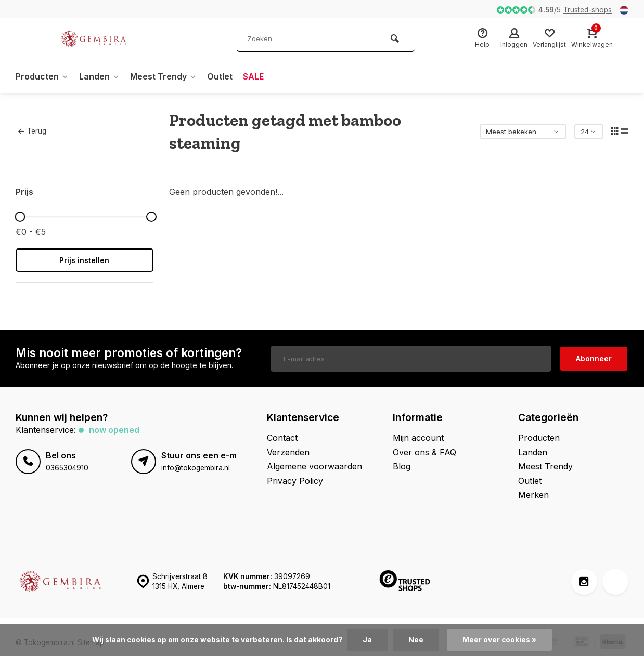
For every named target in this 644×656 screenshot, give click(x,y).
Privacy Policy (295, 481)
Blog (402, 466)
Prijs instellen (84, 260)
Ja (367, 640)
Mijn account (418, 438)
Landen (99, 76)
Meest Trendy (163, 76)
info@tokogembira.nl (196, 468)
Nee (416, 640)
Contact (282, 438)
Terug (32, 131)
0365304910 (67, 468)
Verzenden (288, 452)
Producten (42, 76)
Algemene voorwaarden (314, 466)
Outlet (220, 76)
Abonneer (594, 358)
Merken (533, 495)
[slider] (20, 217)
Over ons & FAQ (424, 452)
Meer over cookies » (499, 640)
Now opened (114, 430)
